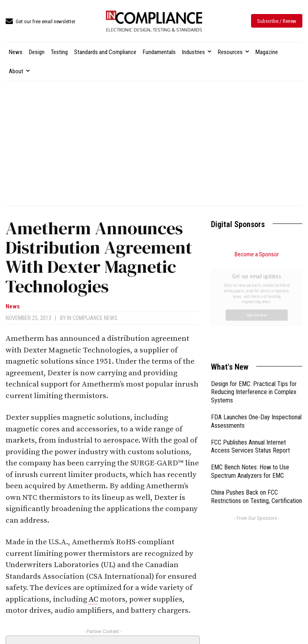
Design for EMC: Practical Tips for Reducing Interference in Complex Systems (254, 302)
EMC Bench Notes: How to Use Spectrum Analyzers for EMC (250, 381)
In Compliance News (92, 318)
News (13, 307)
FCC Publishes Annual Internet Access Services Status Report (250, 356)
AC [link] (93, 599)
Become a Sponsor (257, 254)
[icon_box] (41, 22)
